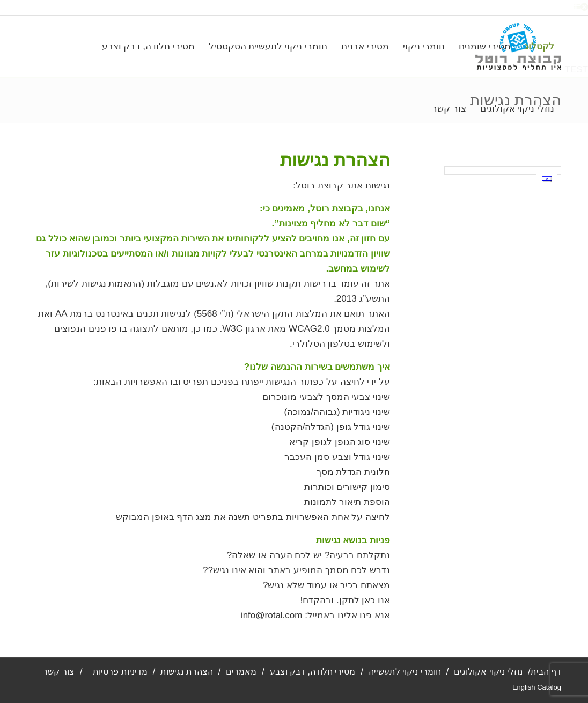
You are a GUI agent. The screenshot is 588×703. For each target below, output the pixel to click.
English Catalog (537, 687)
